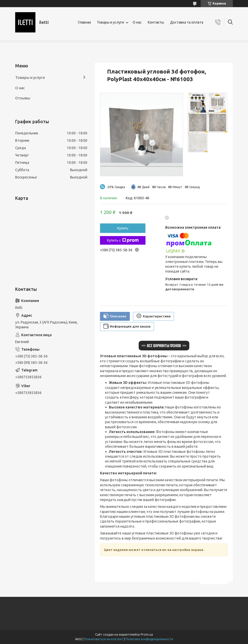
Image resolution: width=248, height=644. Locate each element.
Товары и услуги (110, 22)
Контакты (156, 22)
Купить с (123, 240)
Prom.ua (147, 634)
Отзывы (23, 98)
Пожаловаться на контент (104, 639)
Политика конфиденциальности (149, 639)
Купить (123, 228)
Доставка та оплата (187, 22)
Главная (84, 22)
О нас (137, 22)
